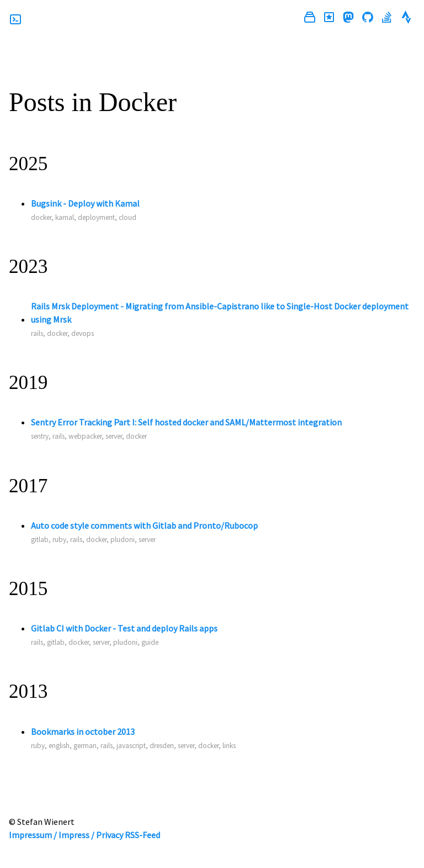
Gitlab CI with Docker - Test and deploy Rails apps (124, 628)
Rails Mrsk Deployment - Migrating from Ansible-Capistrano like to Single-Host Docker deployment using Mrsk (220, 313)
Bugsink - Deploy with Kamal (85, 203)
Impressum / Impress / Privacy (66, 835)
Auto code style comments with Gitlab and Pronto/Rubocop (144, 525)
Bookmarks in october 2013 (83, 732)
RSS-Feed (142, 835)
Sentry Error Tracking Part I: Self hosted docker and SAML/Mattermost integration (186, 422)
